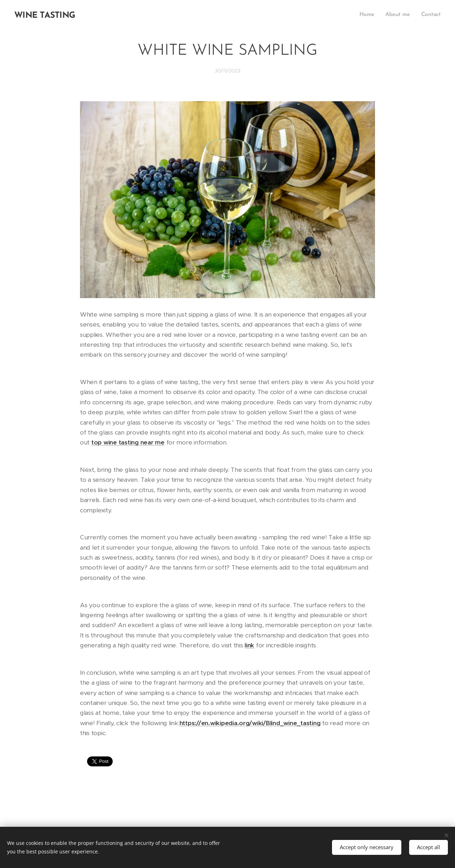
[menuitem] (369, 15)
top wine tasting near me (128, 442)
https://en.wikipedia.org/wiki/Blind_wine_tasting (250, 723)
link (249, 645)
